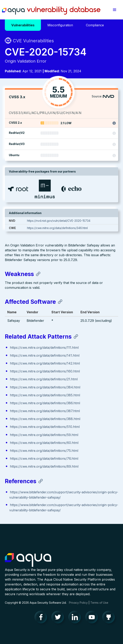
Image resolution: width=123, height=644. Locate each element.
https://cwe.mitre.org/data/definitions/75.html (44, 451)
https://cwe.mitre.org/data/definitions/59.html (44, 435)
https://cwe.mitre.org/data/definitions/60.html (44, 443)
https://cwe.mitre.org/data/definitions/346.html (57, 228)
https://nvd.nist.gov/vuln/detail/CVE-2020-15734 (59, 221)
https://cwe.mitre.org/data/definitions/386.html (45, 403)
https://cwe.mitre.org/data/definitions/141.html (45, 355)
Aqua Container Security (28, 560)
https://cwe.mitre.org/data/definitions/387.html (45, 411)
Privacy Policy (78, 603)
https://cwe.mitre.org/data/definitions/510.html (45, 427)
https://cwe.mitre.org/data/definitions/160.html (45, 371)
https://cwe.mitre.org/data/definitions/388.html (45, 419)
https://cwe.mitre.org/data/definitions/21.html (44, 379)
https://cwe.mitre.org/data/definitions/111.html (44, 348)
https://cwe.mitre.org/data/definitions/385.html (45, 395)
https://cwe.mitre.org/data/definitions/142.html (45, 363)
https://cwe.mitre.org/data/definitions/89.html (44, 466)
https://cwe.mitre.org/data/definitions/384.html (45, 387)
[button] (115, 10)
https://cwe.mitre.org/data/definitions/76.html (44, 458)
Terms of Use (99, 603)
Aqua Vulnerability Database (51, 11)
